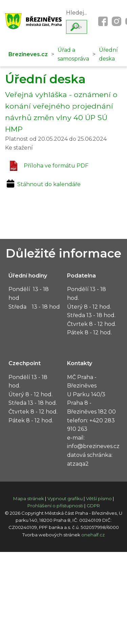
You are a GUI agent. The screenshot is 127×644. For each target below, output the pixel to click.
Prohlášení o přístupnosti (55, 506)
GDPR (93, 506)
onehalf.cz (93, 535)
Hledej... (77, 13)
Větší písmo (99, 498)
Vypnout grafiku (65, 498)
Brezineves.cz (28, 54)
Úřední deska (108, 54)
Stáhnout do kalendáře (43, 184)
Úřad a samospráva (73, 54)
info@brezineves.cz (93, 446)
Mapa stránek (29, 498)
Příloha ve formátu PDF (48, 166)
